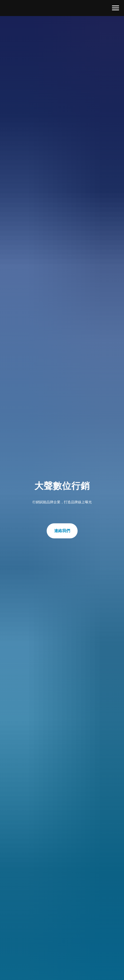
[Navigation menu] (116, 8)
